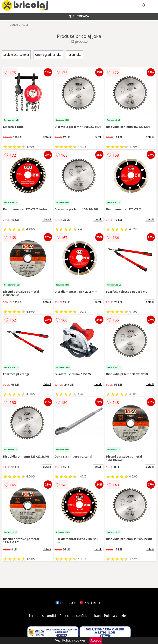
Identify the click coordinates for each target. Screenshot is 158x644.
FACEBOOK (66, 603)
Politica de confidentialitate (80, 616)
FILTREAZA (79, 16)
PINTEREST (90, 603)
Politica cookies (116, 616)
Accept (96, 640)
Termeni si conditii (43, 616)
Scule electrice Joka (16, 55)
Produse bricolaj (18, 25)
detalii (47, 137)
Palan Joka (74, 55)
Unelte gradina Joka (48, 55)
